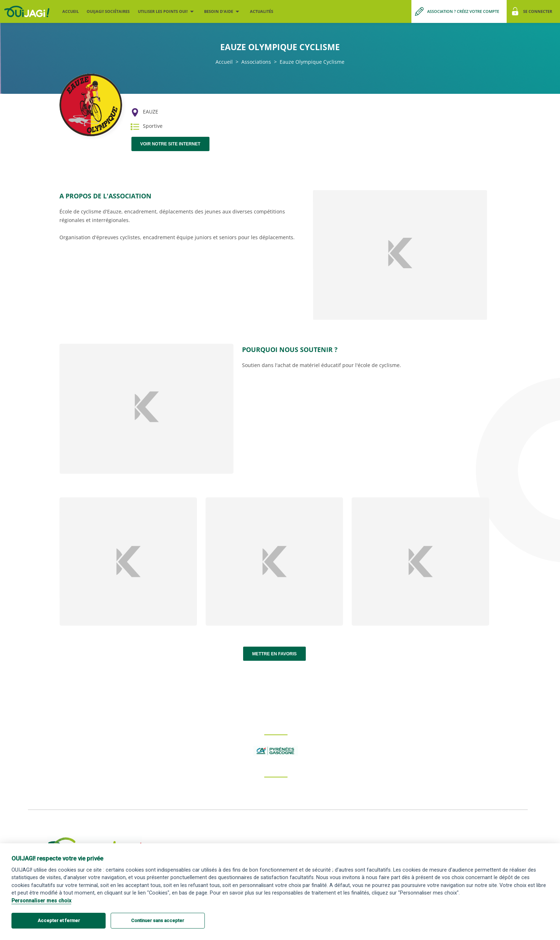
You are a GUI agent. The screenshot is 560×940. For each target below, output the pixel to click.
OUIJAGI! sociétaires (108, 11)
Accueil (71, 11)
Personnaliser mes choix (41, 901)
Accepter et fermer (59, 920)
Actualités (262, 11)
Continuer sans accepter (158, 920)
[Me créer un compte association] (459, 11)
